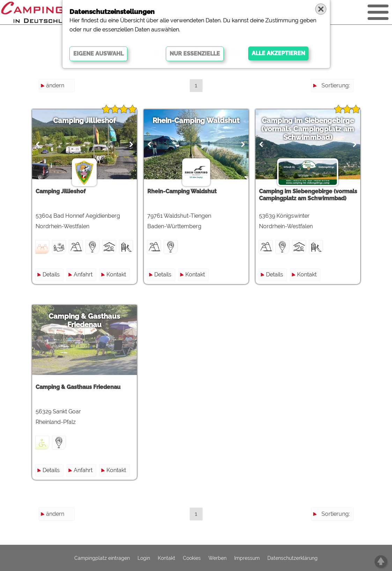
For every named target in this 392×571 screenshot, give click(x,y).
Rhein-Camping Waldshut (196, 121)
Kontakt (116, 274)
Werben (217, 558)
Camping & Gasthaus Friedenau (84, 320)
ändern (55, 85)
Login (144, 558)
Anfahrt (83, 274)
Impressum (247, 558)
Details (51, 274)
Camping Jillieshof (84, 121)
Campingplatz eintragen (102, 558)
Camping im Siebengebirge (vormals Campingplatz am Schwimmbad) (308, 129)
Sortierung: (336, 85)
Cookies (192, 558)
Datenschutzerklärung (293, 558)
